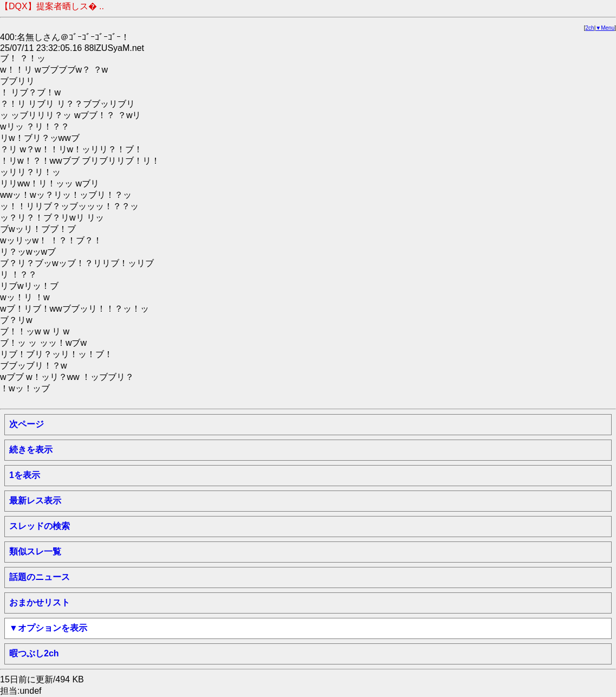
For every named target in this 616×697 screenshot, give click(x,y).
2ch (590, 28)
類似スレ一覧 (35, 551)
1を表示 (25, 475)
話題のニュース (40, 577)
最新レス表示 (35, 501)
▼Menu (605, 28)
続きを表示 (31, 450)
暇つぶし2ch (34, 653)
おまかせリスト (40, 602)
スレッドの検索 (40, 526)
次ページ (27, 424)
